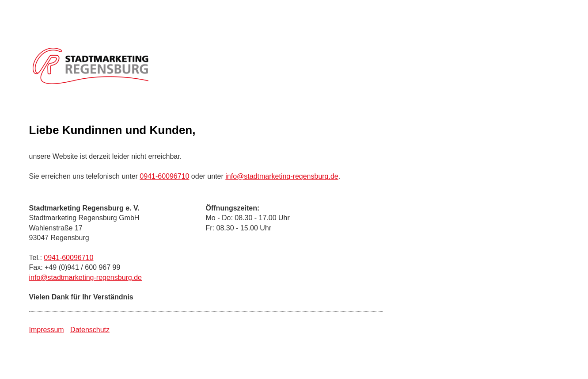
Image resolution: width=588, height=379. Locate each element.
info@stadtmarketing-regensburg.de (282, 176)
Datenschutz (90, 330)
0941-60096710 (164, 176)
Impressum (47, 330)
